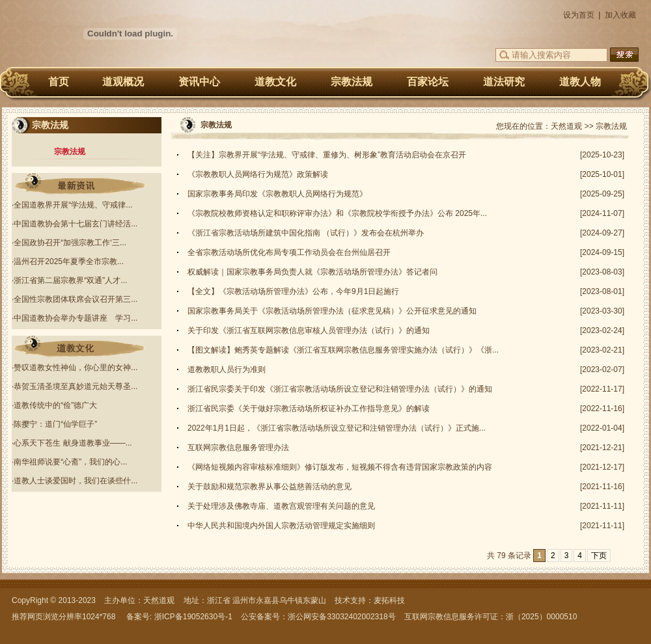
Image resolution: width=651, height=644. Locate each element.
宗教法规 (352, 82)
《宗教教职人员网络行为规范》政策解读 (258, 174)
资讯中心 (199, 82)
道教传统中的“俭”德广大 (55, 405)
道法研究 (504, 82)
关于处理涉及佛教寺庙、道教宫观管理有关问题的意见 (281, 506)
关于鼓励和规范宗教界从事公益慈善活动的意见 (270, 487)
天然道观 (566, 126)
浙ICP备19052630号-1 (193, 617)
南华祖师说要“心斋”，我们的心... (70, 462)
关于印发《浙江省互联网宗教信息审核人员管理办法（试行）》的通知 (309, 330)
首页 (59, 82)
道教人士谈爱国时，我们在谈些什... (76, 481)
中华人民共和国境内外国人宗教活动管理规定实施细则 (281, 526)
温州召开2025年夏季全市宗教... (69, 262)
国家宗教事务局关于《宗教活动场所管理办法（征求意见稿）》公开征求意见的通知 (332, 311)
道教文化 (275, 82)
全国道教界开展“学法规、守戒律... (73, 205)
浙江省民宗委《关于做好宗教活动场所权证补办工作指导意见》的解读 (309, 409)
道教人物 (580, 82)
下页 (599, 556)
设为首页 (579, 15)
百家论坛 (428, 82)
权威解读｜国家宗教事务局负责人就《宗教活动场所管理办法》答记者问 (312, 272)
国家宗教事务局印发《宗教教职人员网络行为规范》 (277, 194)
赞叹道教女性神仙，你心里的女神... (76, 368)
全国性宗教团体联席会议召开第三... (76, 299)
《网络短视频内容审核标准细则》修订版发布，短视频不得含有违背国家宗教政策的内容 (340, 467)
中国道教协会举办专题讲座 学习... (76, 318)
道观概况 (123, 82)
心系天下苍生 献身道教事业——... (73, 443)
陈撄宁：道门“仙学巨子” (55, 424)
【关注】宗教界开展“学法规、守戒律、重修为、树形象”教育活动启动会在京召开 (327, 155)
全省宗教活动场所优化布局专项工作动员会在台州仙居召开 (289, 252)
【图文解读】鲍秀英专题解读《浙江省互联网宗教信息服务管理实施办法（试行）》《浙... (343, 350)
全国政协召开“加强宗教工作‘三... (70, 243)
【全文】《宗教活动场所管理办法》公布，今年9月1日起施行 (293, 291)
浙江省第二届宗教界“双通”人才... (70, 280)
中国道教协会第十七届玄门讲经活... (76, 224)
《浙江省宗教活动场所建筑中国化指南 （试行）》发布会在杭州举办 (306, 233)
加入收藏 (620, 15)
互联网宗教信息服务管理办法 (238, 448)
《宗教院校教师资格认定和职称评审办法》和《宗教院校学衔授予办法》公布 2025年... (337, 213)
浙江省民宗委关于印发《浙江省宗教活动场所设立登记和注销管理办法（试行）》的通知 (340, 389)
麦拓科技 (389, 600)
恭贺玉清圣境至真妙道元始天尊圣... (76, 386)
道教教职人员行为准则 (227, 369)
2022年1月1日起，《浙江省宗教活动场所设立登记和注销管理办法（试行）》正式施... (337, 428)
